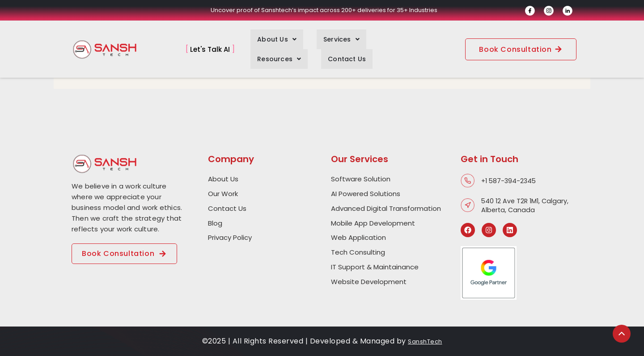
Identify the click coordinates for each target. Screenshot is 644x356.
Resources (375, 41)
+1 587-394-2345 (510, 181)
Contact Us (429, 41)
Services (321, 41)
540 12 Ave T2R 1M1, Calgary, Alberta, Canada (526, 205)
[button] (270, 41)
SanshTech (425, 341)
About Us (270, 41)
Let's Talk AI (210, 40)
